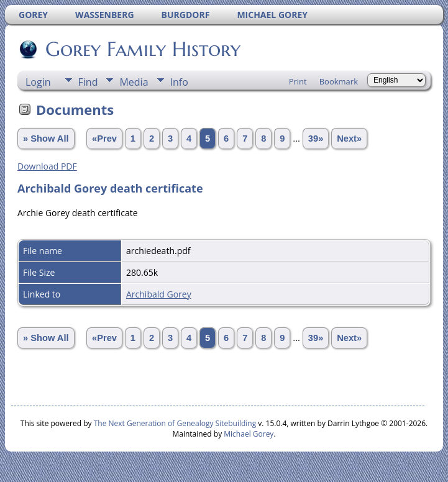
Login (38, 82)
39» (316, 139)
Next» (349, 139)
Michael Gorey (249, 434)
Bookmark (339, 81)
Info (179, 82)
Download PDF (47, 166)
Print (298, 81)
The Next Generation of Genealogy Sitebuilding (175, 423)
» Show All (46, 139)
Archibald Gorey (159, 294)
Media (134, 82)
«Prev (104, 139)
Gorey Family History (142, 49)
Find (88, 82)
